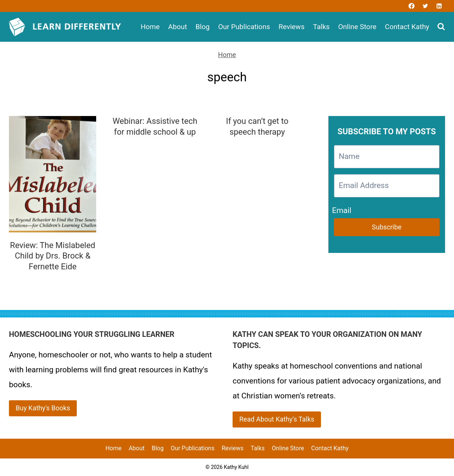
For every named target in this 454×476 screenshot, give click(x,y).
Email (342, 209)
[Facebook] (412, 6)
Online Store (357, 27)
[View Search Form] (441, 27)
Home (150, 27)
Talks (321, 27)
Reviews (291, 27)
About (178, 27)
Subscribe (387, 227)
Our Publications (244, 27)
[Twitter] (425, 6)
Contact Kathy (407, 27)
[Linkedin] (439, 6)
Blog (202, 27)
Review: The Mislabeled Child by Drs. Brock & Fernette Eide (53, 256)
